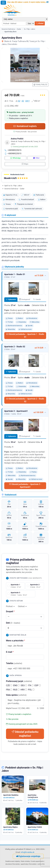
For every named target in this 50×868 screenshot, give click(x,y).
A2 (19, 101)
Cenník (37, 299)
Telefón (14, 663)
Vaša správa (16, 695)
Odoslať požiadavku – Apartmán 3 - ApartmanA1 (25, 486)
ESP (38, 685)
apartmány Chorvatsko (29, 864)
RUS (16, 690)
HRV (24, 690)
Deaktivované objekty (13, 861)
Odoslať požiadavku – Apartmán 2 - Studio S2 (25, 400)
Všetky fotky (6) (40, 85)
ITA (31, 685)
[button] (25, 177)
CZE (9, 685)
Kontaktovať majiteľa (25, 126)
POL (31, 690)
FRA (9, 690)
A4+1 (28, 101)
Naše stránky (25, 861)
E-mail (10, 652)
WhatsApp (15, 158)
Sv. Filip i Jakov (29, 29)
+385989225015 (13, 150)
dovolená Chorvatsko (13, 864)
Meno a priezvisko (15, 641)
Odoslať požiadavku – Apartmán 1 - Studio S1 (25, 336)
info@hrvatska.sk (28, 852)
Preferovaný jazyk (19, 681)
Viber (36, 158)
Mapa (25, 164)
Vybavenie (11, 299)
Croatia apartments (37, 861)
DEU (24, 685)
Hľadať (40, 23)
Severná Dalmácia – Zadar (11, 29)
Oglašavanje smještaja (28, 856)
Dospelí (10, 611)
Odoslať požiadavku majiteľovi (25, 734)
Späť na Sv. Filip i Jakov (12, 186)
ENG (16, 685)
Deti (13, 623)
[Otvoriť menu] (3, 3)
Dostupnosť (25, 299)
